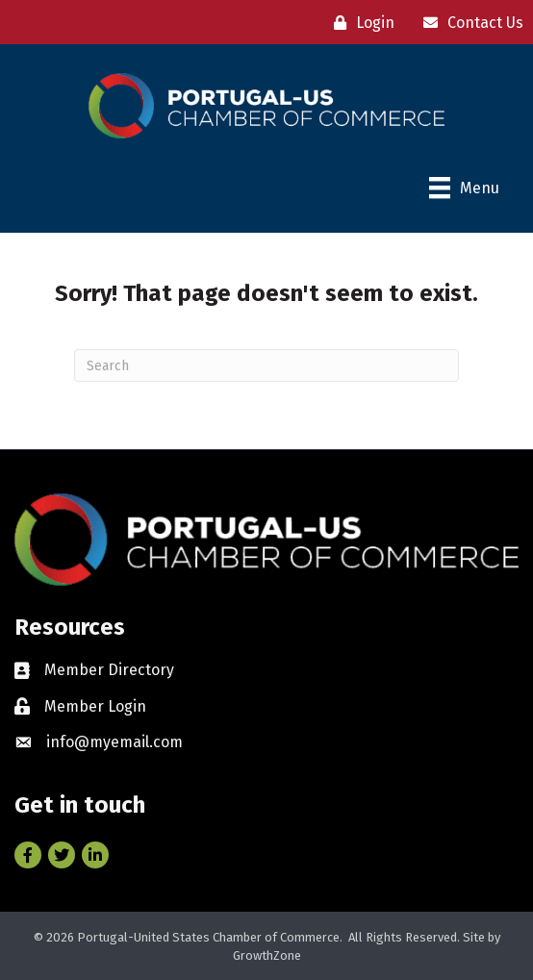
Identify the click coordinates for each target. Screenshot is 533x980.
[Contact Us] (469, 23)
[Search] (266, 365)
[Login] (359, 23)
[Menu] (464, 188)
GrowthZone (267, 955)
